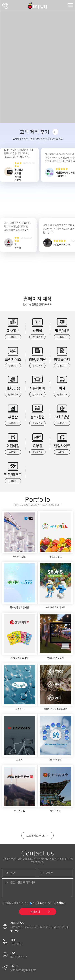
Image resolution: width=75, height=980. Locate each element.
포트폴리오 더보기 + (37, 836)
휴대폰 (49, 873)
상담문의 (5, 6)
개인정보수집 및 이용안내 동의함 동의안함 (27, 903)
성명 (13, 873)
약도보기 (15, 931)
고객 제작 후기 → (37, 132)
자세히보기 (60, 903)
